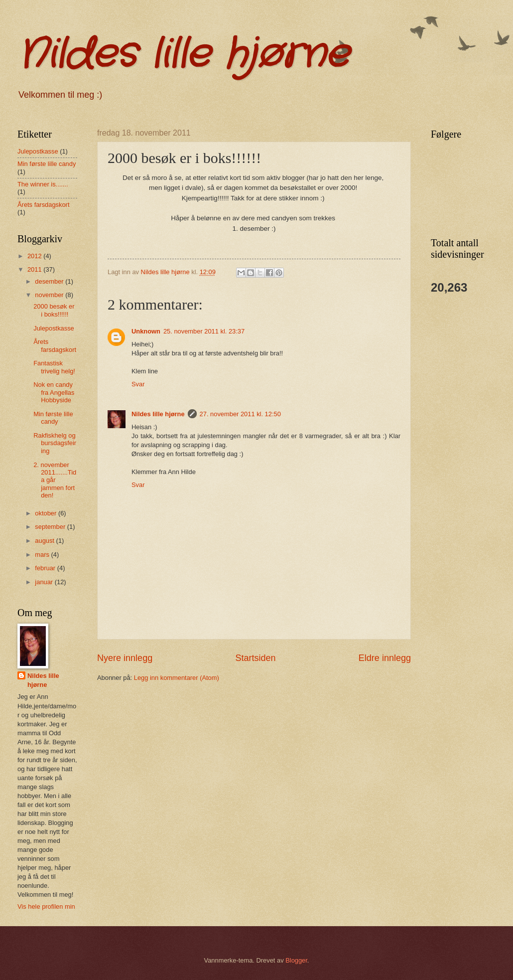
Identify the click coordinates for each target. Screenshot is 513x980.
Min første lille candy (47, 164)
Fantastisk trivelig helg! (54, 367)
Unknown (146, 331)
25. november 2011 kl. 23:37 (204, 331)
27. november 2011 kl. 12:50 (240, 414)
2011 (35, 269)
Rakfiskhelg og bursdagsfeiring (55, 443)
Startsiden (255, 658)
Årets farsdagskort (43, 205)
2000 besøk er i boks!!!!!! (54, 310)
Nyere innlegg (125, 658)
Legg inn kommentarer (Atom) (177, 678)
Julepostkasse (38, 151)
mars (43, 555)
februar (46, 568)
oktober (47, 513)
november (50, 295)
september (51, 527)
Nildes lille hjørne (183, 55)
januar (45, 582)
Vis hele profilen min (46, 906)
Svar (138, 384)
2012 (35, 256)
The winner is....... (43, 184)
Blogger (296, 960)
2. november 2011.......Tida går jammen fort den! (55, 480)
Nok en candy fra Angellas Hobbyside (54, 392)
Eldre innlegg (385, 658)
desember (50, 281)
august (45, 541)
